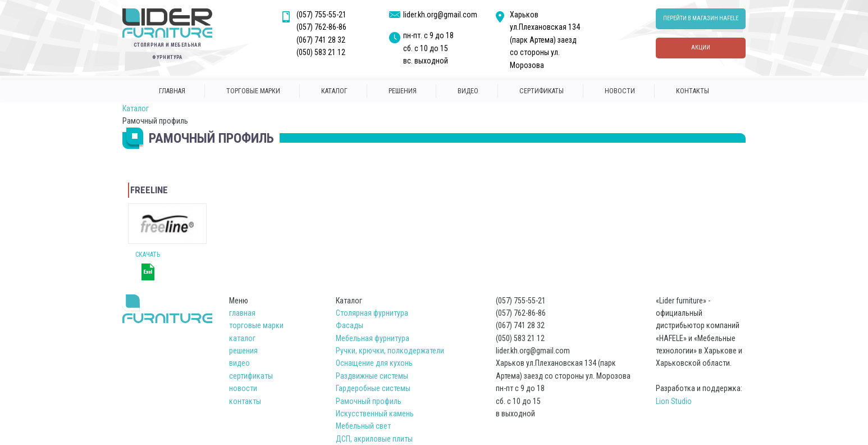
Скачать (148, 255)
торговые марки (253, 91)
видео (239, 363)
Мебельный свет (363, 426)
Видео (468, 91)
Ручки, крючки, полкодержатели (390, 351)
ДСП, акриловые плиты (374, 439)
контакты (693, 91)
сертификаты (542, 91)
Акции (701, 47)
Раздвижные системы (372, 376)
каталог (334, 91)
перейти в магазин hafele (701, 18)
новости (620, 91)
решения (403, 91)
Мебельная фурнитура (373, 338)
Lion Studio (674, 401)
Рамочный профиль (369, 401)
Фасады (350, 325)
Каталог (136, 108)
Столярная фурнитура (372, 313)
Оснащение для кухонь (374, 363)
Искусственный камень (375, 414)
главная (172, 91)
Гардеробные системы (373, 388)
